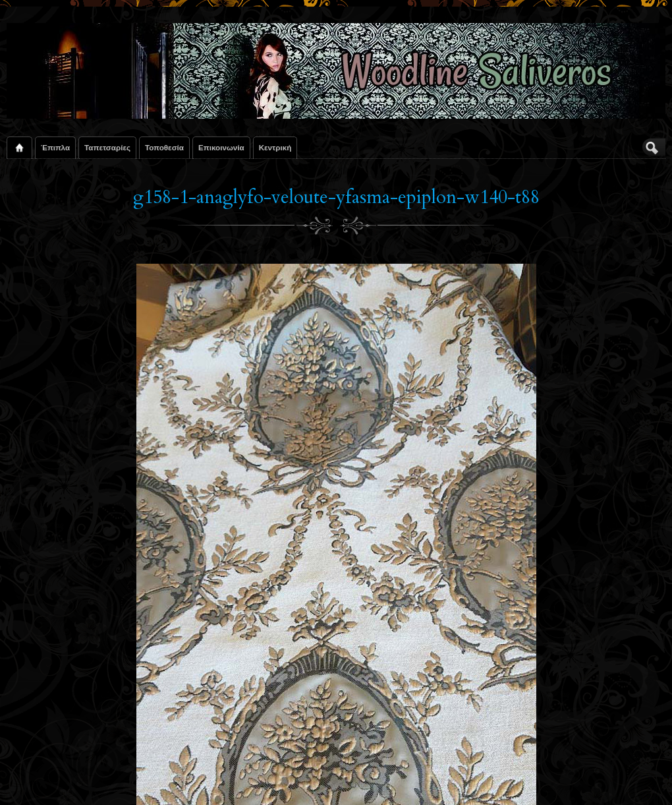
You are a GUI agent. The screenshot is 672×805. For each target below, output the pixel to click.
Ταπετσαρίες (107, 147)
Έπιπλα (55, 147)
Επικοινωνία (221, 147)
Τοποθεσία (164, 147)
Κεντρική (275, 147)
